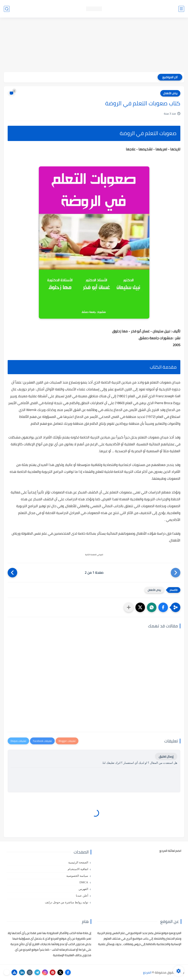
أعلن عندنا (82, 896)
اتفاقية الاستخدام (78, 869)
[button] (163, 607)
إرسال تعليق (166, 756)
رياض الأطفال (170, 93)
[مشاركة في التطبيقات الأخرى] (129, 607)
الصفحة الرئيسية (78, 862)
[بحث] (7, 9)
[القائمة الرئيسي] (181, 9)
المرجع (147, 972)
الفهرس (83, 889)
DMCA (84, 882)
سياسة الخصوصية (77, 876)
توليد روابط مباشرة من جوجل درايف (67, 902)
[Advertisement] (94, 45)
